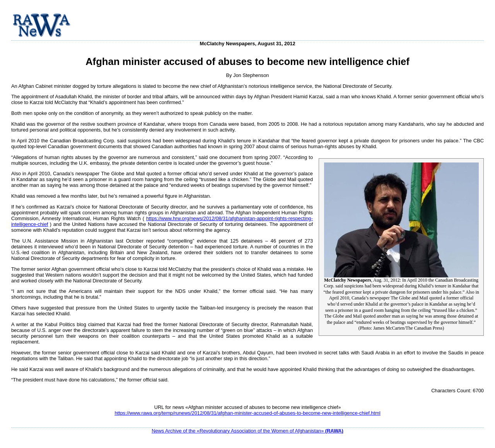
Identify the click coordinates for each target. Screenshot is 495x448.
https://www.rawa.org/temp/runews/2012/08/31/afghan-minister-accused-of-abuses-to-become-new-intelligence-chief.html (247, 413)
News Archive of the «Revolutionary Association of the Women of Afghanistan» (247, 431)
